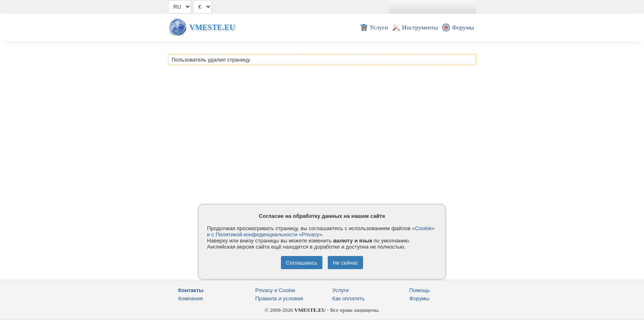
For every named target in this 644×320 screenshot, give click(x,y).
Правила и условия (279, 298)
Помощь (420, 290)
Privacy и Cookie (276, 290)
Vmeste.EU (212, 27)
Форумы (420, 298)
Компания (191, 298)
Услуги (340, 290)
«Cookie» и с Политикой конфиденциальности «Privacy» (321, 231)
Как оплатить (348, 298)
